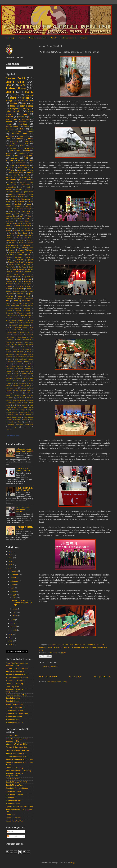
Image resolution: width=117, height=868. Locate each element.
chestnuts (28, 279)
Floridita (14, 320)
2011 (11, 641)
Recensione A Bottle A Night (17, 695)
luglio (13, 588)
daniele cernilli (14, 376)
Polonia (26, 342)
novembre (15, 574)
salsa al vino (24, 296)
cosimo (24, 248)
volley (8, 257)
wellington (11, 424)
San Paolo (22, 267)
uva (21, 187)
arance (10, 359)
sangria (23, 410)
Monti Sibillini (22, 337)
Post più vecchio (102, 676)
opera (29, 398)
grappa (8, 386)
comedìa (19, 139)
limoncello (21, 253)
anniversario (10, 221)
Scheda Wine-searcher (15, 722)
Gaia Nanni (19, 323)
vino (106, 647)
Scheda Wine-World (13, 800)
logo (29, 253)
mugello (9, 209)
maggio (14, 595)
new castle (17, 395)
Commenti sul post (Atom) (57, 682)
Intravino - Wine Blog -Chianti (17, 744)
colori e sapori (27, 106)
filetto (14, 381)
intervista (23, 388)
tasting (31, 139)
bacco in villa (14, 175)
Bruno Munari (14, 308)
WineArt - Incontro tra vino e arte (64, 38)
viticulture (30, 209)
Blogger (73, 863)
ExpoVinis (30, 260)
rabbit (26, 403)
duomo (26, 378)
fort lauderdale (29, 381)
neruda (8, 395)
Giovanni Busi (29, 323)
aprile (13, 620)
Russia (15, 349)
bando (21, 243)
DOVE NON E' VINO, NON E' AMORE (25, 489)
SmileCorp (30, 240)
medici (8, 226)
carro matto (22, 170)
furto (15, 383)
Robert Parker (11, 267)
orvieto (8, 400)
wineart (9, 124)
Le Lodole (27, 235)
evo (18, 284)
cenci (16, 371)
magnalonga (21, 194)
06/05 (15, 616)
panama (11, 294)
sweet (10, 420)
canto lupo (24, 136)
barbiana (19, 361)
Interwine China (94, 645)
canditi (20, 369)
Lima (29, 216)
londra (23, 390)
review (18, 228)
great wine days (18, 386)
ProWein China (11, 240)
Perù (7, 219)
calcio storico (10, 369)
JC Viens (18, 235)
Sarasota (9, 352)
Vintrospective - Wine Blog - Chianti (19, 759)
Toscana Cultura (12, 736)
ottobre (13, 578)
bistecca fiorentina (12, 248)
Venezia (25, 354)
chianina (9, 281)
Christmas (9, 311)
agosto (13, 585)
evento (29, 92)
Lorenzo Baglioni (28, 330)
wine (41, 650)
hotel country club (12, 388)
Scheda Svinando (13, 701)
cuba (29, 204)
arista (17, 359)
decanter (27, 175)
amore (18, 277)
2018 (11, 555)
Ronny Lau (17, 347)
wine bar (21, 197)
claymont (17, 374)
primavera (9, 296)
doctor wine (26, 376)
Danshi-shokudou (11, 315)
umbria (15, 301)
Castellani (13, 199)
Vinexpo (30, 172)
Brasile (8, 214)
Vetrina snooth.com (13, 818)
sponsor (14, 158)
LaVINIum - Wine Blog (14, 768)
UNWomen (9, 354)
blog (25, 364)
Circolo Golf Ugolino (23, 311)
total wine (17, 131)
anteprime (30, 357)
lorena (29, 390)
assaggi (53, 645)
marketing (9, 393)
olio (19, 151)
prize (32, 163)
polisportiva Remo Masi (22, 226)
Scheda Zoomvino (13, 698)
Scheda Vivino (11, 797)
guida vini (28, 386)
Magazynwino (13, 332)
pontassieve (20, 163)
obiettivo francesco (19, 291)
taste (94, 647)
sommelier (10, 136)
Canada (27, 214)
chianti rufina (15, 82)
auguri (8, 202)
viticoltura (30, 180)
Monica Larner (14, 265)
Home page (10, 38)
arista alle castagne (27, 359)
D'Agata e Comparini (24, 313)
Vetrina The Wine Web (14, 704)
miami (8, 291)
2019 (21, 303)
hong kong (27, 206)
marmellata (19, 393)
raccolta (9, 228)
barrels (8, 364)
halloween (30, 250)
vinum (26, 422)
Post (10, 832)
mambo (21, 117)
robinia (25, 407)
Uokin (17, 354)
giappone (9, 153)
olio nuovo (20, 398)
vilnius (20, 422)
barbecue (12, 279)
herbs (8, 289)
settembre (15, 581)
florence (9, 206)
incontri (78, 645)
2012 (11, 638)
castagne (9, 371)
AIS (27, 158)
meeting (42, 647)
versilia (15, 231)
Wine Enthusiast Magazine (17, 274)
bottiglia (14, 143)
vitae (14, 303)
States (22, 129)
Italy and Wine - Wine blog (16, 671)
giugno (13, 591)
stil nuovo (19, 415)
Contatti (84, 38)
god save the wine (23, 286)
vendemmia (24, 165)
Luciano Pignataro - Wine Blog (17, 750)
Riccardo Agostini (17, 344)
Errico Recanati (26, 315)
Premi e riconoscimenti (38, 38)
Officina (19, 340)
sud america (19, 255)
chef (11, 151)
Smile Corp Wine (12, 687)
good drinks (29, 156)
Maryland (9, 238)
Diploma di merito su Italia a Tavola (19, 807)
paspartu (31, 400)
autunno (12, 243)
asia (15, 185)
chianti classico (26, 371)
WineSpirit (9, 277)
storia (22, 146)
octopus (11, 398)
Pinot (19, 342)
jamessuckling (11, 187)
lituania (16, 390)
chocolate (9, 223)
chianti (71, 645)
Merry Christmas (18, 335)
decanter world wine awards (18, 177)
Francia (11, 233)
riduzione (24, 405)
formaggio (19, 223)
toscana (100, 647)
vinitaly (26, 109)
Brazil (17, 214)
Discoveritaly (26, 199)
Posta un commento (50, 666)
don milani (18, 378)
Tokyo (28, 219)
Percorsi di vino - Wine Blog (16, 674)
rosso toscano (86, 647)
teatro (8, 231)
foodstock (12, 250)
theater (29, 255)
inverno (11, 253)
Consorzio (30, 131)
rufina (17, 95)
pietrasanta (21, 294)
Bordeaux (12, 182)
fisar (20, 381)
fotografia (9, 286)
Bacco (24, 306)
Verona (11, 170)
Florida (27, 151)
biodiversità (17, 364)
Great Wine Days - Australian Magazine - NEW (17, 664)
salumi (16, 410)
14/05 (15, 609)
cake (29, 366)
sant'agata (9, 299)
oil (11, 163)
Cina (32, 146)
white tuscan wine (27, 231)
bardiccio (28, 361)
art (32, 103)
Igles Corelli (12, 325)
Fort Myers (30, 320)
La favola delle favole (19, 327)
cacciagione (19, 204)
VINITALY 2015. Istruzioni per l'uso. (24, 470)
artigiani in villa (28, 277)
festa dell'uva (26, 185)
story (12, 165)
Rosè (7, 349)
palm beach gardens (19, 400)
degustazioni (24, 122)
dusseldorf (9, 284)
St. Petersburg (19, 352)
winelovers (13, 211)
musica (22, 153)
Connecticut (9, 313)
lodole (29, 289)
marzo (13, 623)
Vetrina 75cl (10, 815)
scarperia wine (13, 412)
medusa (28, 393)
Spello (31, 267)
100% (8, 139)
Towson (29, 352)
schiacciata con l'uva (27, 412)
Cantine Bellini (62, 645)
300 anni (30, 197)
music (31, 160)
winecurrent (30, 424)
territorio (10, 117)
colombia (27, 281)
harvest (17, 206)
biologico (26, 245)
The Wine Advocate (16, 269)
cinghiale (9, 374)
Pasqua (8, 189)
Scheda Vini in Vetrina (14, 794)
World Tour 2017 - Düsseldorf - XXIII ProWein (23, 510)
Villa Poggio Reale (16, 172)
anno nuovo (25, 221)
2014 (11, 568)
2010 (11, 644)
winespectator (26, 427)
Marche (8, 335)
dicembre (14, 571)
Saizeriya (23, 182)
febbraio (14, 627)
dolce (32, 248)
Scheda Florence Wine (15, 710)
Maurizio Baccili (20, 134)
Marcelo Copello (26, 332)
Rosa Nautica (27, 347)
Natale (28, 187)
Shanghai (17, 219)
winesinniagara (13, 427)
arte (24, 103)
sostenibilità (19, 209)
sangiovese (10, 146)
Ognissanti (28, 340)
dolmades (9, 378)
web (32, 422)
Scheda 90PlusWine (14, 779)
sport (31, 170)
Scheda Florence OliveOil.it (16, 782)
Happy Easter (23, 233)
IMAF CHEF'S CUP (26, 168)
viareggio (9, 168)
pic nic (31, 194)
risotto (32, 405)
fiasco (18, 192)
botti (19, 279)
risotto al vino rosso (14, 407)
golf (30, 383)
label (21, 180)
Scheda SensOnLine (14, 716)
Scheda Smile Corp (13, 791)
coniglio (24, 374)
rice (18, 405)
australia (11, 361)
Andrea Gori (26, 211)
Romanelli (10, 160)
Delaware (9, 260)
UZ (29, 189)
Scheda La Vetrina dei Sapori (17, 713)
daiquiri (31, 374)
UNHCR (18, 272)
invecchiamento (18, 289)
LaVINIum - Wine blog (14, 684)
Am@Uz (14, 109)
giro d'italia (23, 383)
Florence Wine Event (15, 262)
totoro (13, 422)
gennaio (14, 630)
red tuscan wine (74, 647)
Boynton (31, 306)
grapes (11, 194)
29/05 (15, 597)
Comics (28, 257)
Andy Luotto (16, 306)
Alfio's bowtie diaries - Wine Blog (18, 771)
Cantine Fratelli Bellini (13, 435)
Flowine (22, 320)
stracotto (28, 415)
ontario (31, 291)
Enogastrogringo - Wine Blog (17, 756)
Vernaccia (27, 272)
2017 (11, 558)
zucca (8, 429)
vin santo (12, 197)
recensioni (26, 119)
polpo (29, 294)
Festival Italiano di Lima (13, 318)
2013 (11, 634)
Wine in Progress (19, 357)
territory (9, 122)
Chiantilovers (23, 124)
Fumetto (10, 323)
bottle (17, 156)
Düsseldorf (19, 260)
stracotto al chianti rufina (13, 417)
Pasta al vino (10, 342)
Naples (31, 337)
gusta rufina (28, 141)
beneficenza (19, 202)
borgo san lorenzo (18, 366)
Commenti (12, 836)
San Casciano (26, 349)
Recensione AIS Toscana (15, 681)
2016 (11, 561)
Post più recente (48, 676)
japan (26, 143)
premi (27, 126)
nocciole (25, 395)
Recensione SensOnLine (15, 707)
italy (15, 119)
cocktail (18, 281)
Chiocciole (27, 308)
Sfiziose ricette (12, 126)
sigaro (20, 299)
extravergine (27, 284)
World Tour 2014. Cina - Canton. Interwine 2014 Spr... (22, 602)
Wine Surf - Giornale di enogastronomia (15, 691)
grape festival (29, 192)
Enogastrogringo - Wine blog (17, 677)
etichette (21, 160)
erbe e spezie (11, 180)
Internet (84, 645)
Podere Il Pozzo (53, 647)
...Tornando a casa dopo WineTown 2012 (25, 450)
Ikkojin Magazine (24, 325)
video (8, 303)
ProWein (19, 189)
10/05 (15, 612)
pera (20, 403)
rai (13, 405)
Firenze (26, 98)
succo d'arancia (29, 417)
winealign (20, 424)
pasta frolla (12, 403)
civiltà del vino (13, 111)
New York (27, 238)
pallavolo (9, 255)
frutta (10, 383)
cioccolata (9, 192)
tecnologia (17, 420)
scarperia (31, 410)
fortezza (21, 250)
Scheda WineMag (13, 720)
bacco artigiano (27, 148)
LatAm (22, 216)
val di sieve (26, 301)
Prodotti (21, 38)
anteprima (14, 141)
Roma (21, 240)
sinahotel (27, 228)
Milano (18, 238)
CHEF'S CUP (18, 257)
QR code (63, 647)
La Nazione (29, 262)
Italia (103, 645)
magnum (28, 223)
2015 (11, 565)
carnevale (28, 369)
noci (32, 395)
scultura (11, 415)
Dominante (10, 129)
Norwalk (11, 340)
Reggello (27, 265)
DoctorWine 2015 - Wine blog (17, 668)
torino (25, 420)
